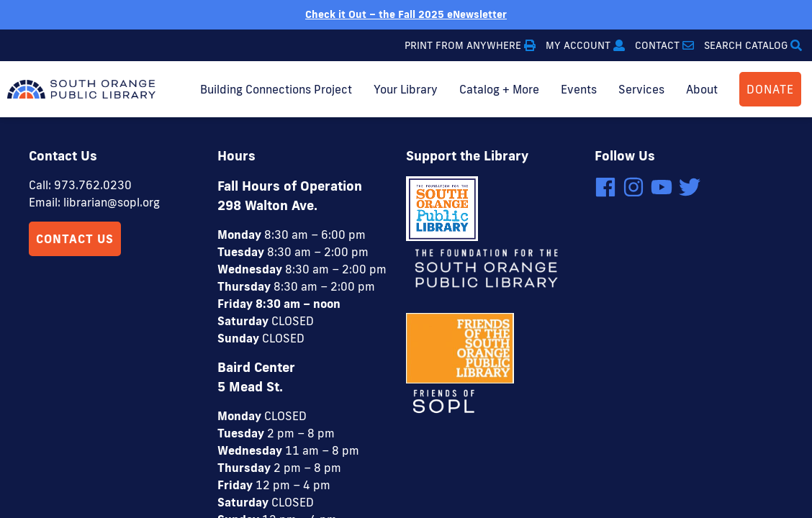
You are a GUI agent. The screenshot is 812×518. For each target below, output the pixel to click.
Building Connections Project (276, 89)
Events (579, 89)
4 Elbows (480, 465)
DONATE (770, 89)
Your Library (406, 89)
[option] (406, 15)
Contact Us (75, 122)
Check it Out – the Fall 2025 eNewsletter (406, 14)
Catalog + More (499, 89)
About (702, 89)
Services (641, 89)
